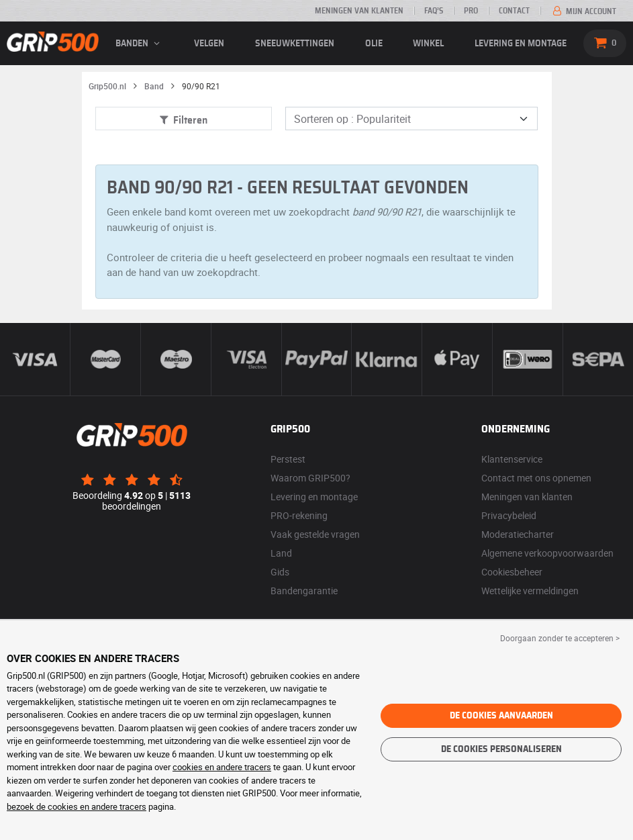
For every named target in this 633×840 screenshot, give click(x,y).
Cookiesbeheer (512, 572)
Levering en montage (521, 44)
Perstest (288, 459)
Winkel (428, 44)
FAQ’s (434, 11)
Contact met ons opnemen (536, 478)
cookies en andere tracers (222, 767)
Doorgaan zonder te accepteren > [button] (560, 638)
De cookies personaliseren (501, 749)
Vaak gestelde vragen (315, 534)
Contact (514, 11)
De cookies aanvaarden (501, 716)
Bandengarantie (304, 591)
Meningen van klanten (359, 11)
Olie (374, 44)
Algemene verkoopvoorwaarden (547, 553)
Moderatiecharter (518, 534)
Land (281, 553)
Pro (471, 11)
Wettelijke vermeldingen (530, 591)
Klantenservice (512, 459)
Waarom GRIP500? (310, 478)
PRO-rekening (299, 515)
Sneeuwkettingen (295, 44)
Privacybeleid (509, 515)
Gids (280, 572)
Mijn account (583, 11)
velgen (209, 44)
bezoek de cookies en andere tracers (77, 806)
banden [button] (140, 44)
